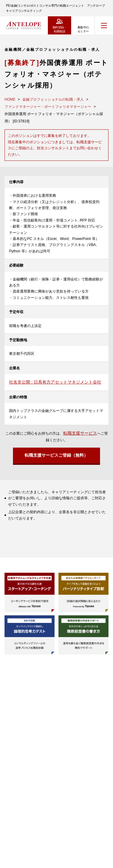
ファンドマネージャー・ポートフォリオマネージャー (48, 107)
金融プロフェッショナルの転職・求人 (53, 99)
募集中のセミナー (83, 29)
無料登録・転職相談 (60, 29)
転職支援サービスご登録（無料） (56, 455)
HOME (10, 99)
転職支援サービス (80, 433)
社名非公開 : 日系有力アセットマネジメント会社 (55, 382)
